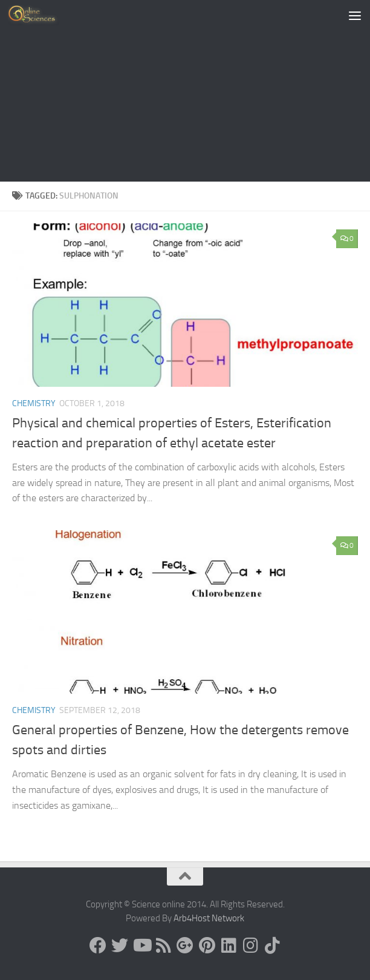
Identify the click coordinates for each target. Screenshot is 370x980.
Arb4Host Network (209, 918)
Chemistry (34, 403)
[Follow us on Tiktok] (272, 945)
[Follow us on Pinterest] (207, 945)
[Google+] (185, 945)
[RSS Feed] (163, 945)
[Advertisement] (185, 91)
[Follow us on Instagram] (250, 945)
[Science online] (98, 945)
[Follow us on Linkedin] (229, 945)
